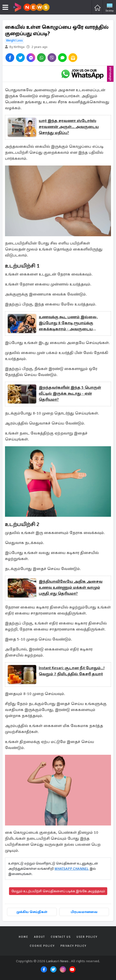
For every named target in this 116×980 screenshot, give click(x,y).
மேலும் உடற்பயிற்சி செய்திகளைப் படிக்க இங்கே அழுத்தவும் (58, 891)
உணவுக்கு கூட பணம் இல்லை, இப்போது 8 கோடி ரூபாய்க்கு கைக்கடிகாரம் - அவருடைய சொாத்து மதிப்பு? (68, 323)
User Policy (87, 937)
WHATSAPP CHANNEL (72, 869)
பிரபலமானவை (84, 912)
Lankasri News (57, 961)
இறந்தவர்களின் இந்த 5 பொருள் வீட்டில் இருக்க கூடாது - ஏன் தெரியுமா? (70, 393)
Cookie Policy (42, 946)
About (39, 937)
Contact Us (61, 937)
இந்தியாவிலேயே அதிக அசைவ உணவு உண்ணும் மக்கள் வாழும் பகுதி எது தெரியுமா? (71, 587)
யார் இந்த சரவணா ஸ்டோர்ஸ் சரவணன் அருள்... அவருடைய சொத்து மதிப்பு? (69, 127)
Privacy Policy (73, 946)
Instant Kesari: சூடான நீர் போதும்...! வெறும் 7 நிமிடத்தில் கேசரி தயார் (72, 671)
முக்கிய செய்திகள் (32, 912)
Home (23, 937)
